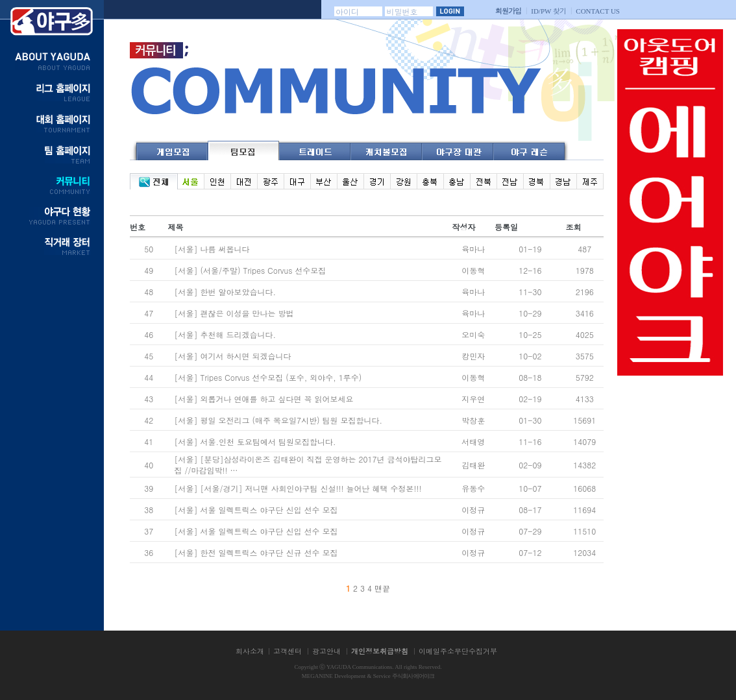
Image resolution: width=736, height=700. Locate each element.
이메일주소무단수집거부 (458, 651)
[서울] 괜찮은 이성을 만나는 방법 (234, 313)
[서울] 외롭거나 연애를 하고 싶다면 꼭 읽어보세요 (264, 399)
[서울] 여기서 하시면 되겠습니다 (232, 356)
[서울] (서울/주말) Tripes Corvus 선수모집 (250, 270)
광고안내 (326, 651)
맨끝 (382, 588)
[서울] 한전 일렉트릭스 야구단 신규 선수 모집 (256, 552)
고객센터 (288, 651)
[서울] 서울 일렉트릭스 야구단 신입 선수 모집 (257, 510)
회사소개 (250, 651)
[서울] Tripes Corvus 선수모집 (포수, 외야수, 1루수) (268, 377)
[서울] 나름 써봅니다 (212, 249)
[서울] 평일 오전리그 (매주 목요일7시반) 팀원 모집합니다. (278, 420)
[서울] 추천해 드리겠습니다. (225, 334)
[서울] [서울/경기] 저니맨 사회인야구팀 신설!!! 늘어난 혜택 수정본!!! (298, 488)
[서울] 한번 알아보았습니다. (225, 292)
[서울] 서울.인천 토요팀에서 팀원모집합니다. (255, 441)
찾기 (548, 11)
